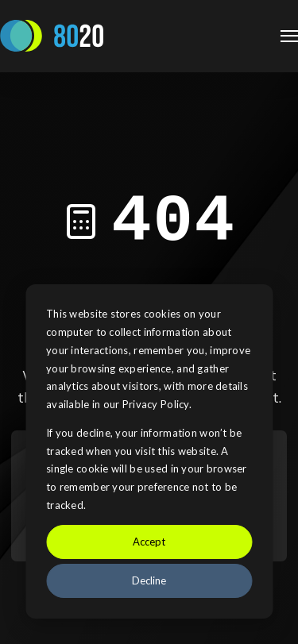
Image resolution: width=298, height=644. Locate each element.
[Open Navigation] (289, 36)
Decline (149, 580)
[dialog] (149, 451)
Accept (149, 542)
